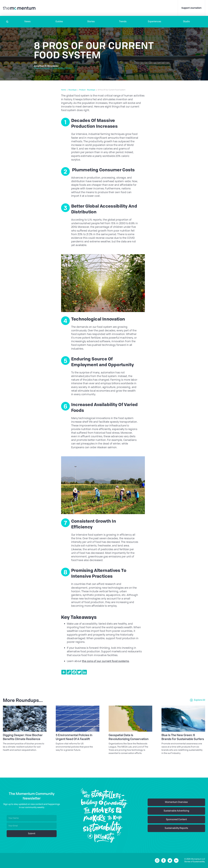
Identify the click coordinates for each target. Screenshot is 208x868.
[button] (27, 22)
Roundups (73, 90)
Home (63, 90)
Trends (123, 22)
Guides (59, 22)
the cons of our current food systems (106, 661)
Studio (186, 22)
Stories (91, 22)
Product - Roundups (87, 90)
